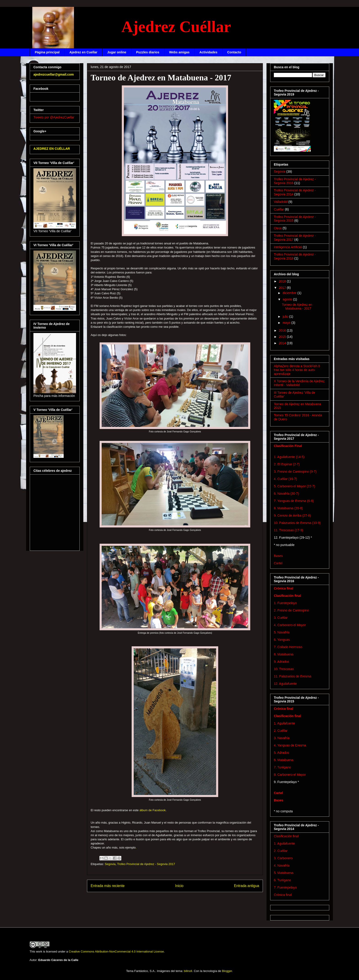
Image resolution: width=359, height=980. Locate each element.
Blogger (227, 971)
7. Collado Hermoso (288, 647)
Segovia (110, 864)
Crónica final (284, 588)
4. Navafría (282, 865)
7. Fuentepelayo (285, 887)
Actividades (208, 52)
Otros (278, 228)
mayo (287, 323)
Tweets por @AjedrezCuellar (54, 117)
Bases (278, 556)
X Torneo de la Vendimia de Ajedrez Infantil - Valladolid (299, 383)
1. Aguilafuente (284, 723)
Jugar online (117, 52)
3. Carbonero (283, 858)
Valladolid (281, 202)
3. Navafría (282, 738)
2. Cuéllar (281, 731)
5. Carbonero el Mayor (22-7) (295, 486)
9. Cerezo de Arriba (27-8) (292, 516)
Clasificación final (287, 596)
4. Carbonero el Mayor (290, 625)
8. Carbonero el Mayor (290, 775)
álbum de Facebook (152, 810)
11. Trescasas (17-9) (288, 530)
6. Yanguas (282, 640)
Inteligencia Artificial (288, 247)
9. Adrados (281, 662)
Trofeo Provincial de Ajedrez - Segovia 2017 (146, 864)
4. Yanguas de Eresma (290, 745)
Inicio (179, 886)
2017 (283, 288)
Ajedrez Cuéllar (176, 27)
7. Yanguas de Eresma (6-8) (294, 501)
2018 (283, 281)
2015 (283, 337)
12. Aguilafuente (285, 684)
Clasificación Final (288, 446)
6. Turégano (282, 880)
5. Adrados (281, 753)
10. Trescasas (284, 669)
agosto (288, 299)
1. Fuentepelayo (285, 603)
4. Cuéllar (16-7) (285, 479)
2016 (283, 330)
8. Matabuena (284, 654)
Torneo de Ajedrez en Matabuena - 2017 (297, 307)
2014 (283, 343)
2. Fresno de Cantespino (291, 610)
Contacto (234, 52)
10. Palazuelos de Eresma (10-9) (297, 523)
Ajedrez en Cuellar (83, 52)
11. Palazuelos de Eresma (292, 676)
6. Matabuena (284, 760)
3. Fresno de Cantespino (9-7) (295, 472)
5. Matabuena (284, 873)
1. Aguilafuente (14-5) (289, 457)
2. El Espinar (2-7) (287, 464)
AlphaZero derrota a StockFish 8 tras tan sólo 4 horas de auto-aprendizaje (297, 370)
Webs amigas (179, 52)
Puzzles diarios (148, 52)
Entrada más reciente (108, 886)
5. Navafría (282, 632)
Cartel (278, 563)
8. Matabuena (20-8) (288, 508)
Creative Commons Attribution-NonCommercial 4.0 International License (116, 951)
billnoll (188, 971)
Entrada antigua (247, 886)
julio (286, 317)
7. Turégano (282, 767)
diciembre (290, 293)
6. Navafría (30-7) (286, 494)
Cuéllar (279, 209)
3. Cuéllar (281, 618)
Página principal (47, 52)
